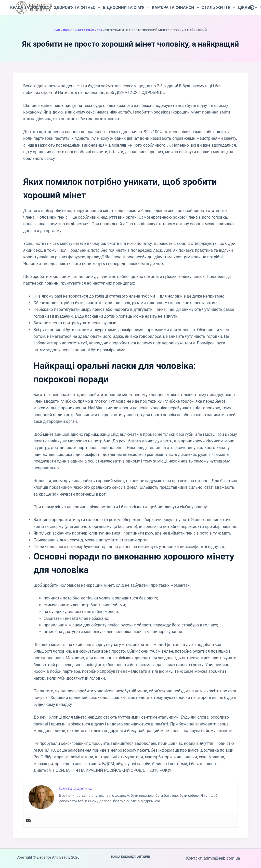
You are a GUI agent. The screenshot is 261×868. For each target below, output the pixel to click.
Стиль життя (218, 8)
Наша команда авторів (131, 857)
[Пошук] (252, 8)
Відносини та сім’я (126, 8)
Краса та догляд (31, 8)
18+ (100, 30)
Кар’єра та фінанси (175, 8)
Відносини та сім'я (79, 30)
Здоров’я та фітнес (77, 8)
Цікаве (247, 8)
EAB (57, 30)
